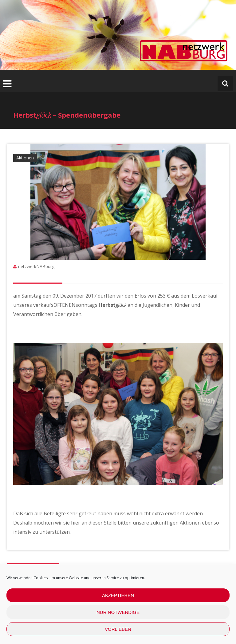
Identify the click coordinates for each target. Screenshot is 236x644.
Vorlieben (118, 629)
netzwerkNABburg (36, 266)
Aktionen (25, 158)
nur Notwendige (118, 612)
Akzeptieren (118, 595)
